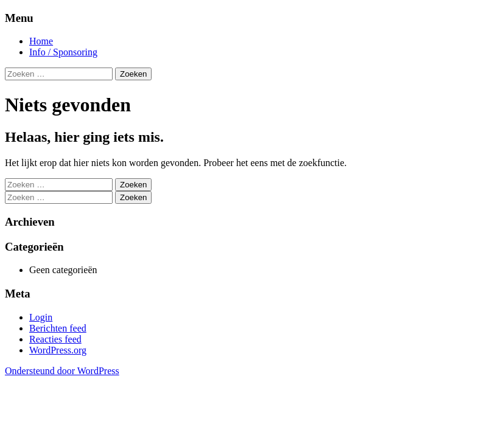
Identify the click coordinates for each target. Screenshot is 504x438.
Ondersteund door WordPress (62, 371)
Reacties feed (55, 339)
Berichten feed (58, 328)
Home (41, 41)
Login (41, 317)
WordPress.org (58, 350)
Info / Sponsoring (63, 52)
